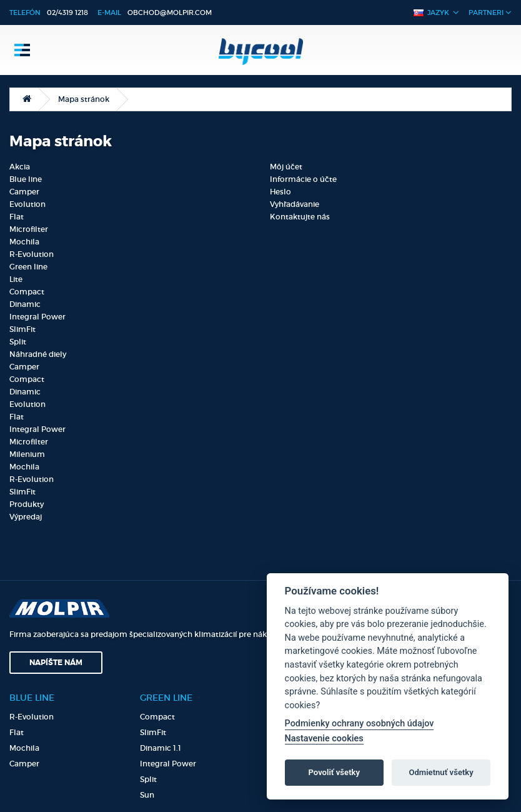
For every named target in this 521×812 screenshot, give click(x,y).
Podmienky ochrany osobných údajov (360, 724)
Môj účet (286, 167)
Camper (24, 192)
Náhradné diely (38, 354)
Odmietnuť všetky (441, 772)
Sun (147, 795)
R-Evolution (32, 254)
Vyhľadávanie (295, 204)
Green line (28, 267)
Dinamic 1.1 (161, 748)
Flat (17, 217)
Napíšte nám (56, 663)
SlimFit (22, 329)
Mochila (24, 242)
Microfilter (29, 229)
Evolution (27, 204)
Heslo (280, 192)
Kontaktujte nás (300, 217)
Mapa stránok (84, 99)
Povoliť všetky (334, 772)
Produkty (27, 504)
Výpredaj (26, 517)
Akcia (20, 167)
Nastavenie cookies (324, 739)
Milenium (27, 454)
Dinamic (25, 304)
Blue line (26, 179)
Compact (27, 292)
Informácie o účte (303, 179)
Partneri (490, 12)
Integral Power (37, 317)
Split (18, 342)
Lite (16, 279)
